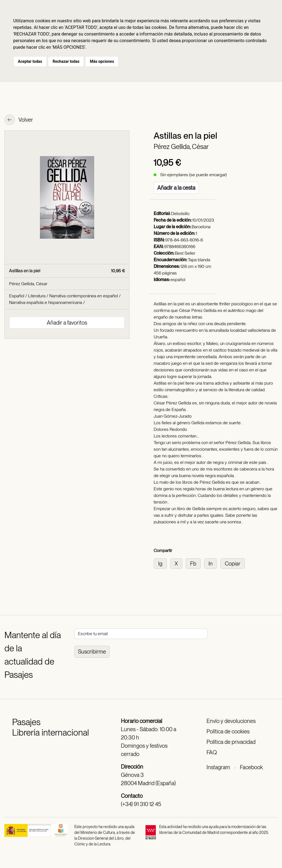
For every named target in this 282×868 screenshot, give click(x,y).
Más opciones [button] (102, 61)
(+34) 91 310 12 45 (141, 804)
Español (17, 296)
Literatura (37, 296)
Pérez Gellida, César (181, 147)
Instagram (218, 767)
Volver (19, 120)
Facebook (251, 767)
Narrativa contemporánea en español (84, 296)
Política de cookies (228, 731)
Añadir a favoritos (67, 323)
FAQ (212, 752)
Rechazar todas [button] (66, 61)
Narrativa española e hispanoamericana (46, 302)
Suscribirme (92, 652)
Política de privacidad (231, 742)
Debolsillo (180, 213)
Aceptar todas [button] (30, 61)
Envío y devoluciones (231, 721)
